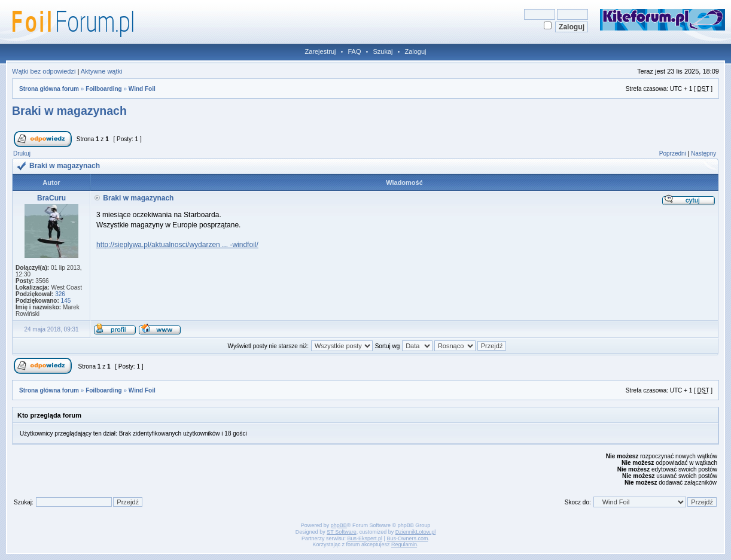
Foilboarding (104, 89)
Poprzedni (673, 153)
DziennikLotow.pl (416, 532)
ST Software (341, 532)
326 (60, 294)
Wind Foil (142, 89)
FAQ (354, 51)
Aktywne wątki (102, 71)
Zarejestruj (321, 51)
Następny (703, 153)
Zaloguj (415, 51)
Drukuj (22, 153)
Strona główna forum (49, 89)
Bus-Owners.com (407, 538)
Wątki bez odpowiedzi (44, 71)
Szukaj (383, 51)
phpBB (339, 525)
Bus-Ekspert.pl (365, 538)
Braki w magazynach (69, 111)
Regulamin (404, 544)
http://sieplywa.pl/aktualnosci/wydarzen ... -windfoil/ (177, 245)
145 (66, 301)
